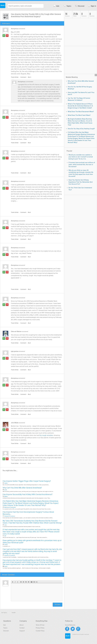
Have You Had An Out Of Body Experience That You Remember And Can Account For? (81, 182)
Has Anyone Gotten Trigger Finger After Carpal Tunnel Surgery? (27, 481)
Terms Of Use (40, 625)
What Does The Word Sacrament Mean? (81, 112)
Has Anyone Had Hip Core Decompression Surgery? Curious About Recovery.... (28, 513)
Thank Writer (15, 77)
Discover (80, 6)
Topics (67, 6)
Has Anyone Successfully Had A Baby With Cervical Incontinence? (28, 495)
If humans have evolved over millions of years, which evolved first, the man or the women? (82, 165)
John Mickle (15, 423)
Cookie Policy (40, 631)
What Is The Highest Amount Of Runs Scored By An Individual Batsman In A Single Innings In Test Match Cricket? (80, 106)
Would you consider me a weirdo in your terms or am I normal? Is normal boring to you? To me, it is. (81, 157)
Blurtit (3, 6)
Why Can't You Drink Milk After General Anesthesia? (22, 488)
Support (22, 631)
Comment (23, 77)
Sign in (92, 6)
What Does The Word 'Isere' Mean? (79, 115)
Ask (56, 6)
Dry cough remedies (46, 435)
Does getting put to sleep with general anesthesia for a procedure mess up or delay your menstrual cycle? (32, 542)
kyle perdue (15, 351)
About (21, 625)
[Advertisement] (33, 166)
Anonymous (15, 29)
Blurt (29, 77)
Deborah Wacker (16, 332)
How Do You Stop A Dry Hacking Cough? (81, 129)
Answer (57, 605)
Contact (22, 628)
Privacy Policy (40, 628)
